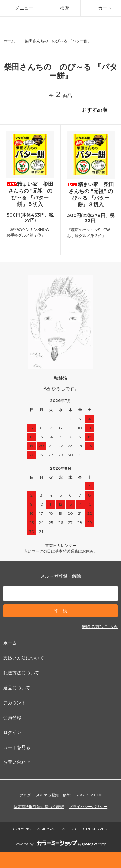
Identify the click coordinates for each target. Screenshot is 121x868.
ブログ (25, 795)
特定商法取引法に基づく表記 (39, 807)
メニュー (20, 8)
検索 (60, 8)
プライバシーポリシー (88, 807)
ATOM (96, 795)
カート (101, 8)
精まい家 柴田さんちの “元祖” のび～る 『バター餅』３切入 (91, 194)
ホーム (9, 41)
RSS (80, 795)
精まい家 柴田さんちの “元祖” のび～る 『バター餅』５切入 (30, 194)
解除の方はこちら (100, 626)
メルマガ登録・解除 (53, 795)
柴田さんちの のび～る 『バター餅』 (58, 41)
